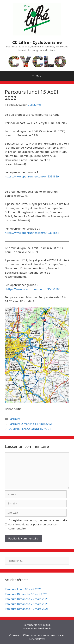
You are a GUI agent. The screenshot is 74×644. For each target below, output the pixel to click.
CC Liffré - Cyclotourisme (37, 42)
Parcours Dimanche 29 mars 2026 (27, 599)
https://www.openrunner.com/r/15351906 (33, 289)
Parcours (14, 419)
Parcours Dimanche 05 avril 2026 (26, 594)
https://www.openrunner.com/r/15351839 (32, 176)
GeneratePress (37, 639)
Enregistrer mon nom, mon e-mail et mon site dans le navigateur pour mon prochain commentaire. (38, 524)
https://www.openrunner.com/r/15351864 (32, 233)
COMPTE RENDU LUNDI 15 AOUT (30, 429)
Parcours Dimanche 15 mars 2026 (27, 609)
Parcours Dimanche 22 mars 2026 (27, 604)
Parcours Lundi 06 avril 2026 (23, 589)
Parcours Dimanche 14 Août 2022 (30, 424)
